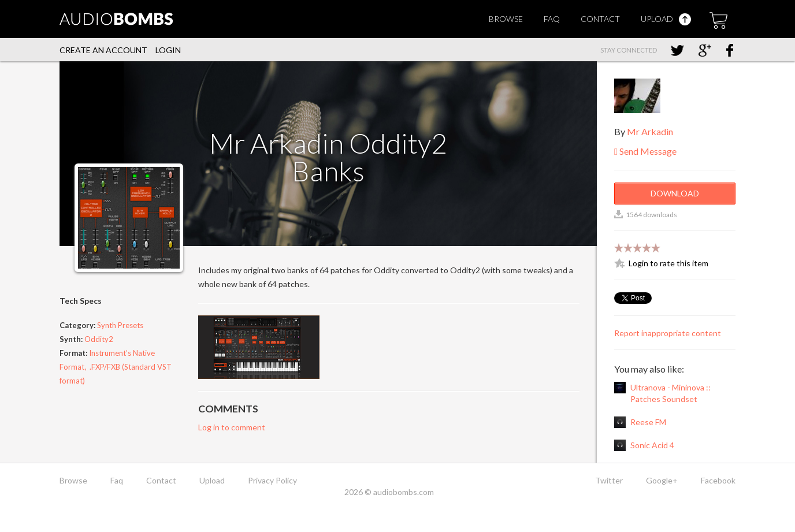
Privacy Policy (272, 480)
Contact (600, 19)
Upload (666, 19)
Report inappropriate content (668, 333)
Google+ (662, 480)
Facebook (718, 480)
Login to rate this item (668, 263)
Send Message (645, 151)
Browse (506, 19)
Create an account (103, 50)
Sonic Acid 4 (652, 445)
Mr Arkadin (650, 131)
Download (675, 193)
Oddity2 (99, 339)
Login (168, 50)
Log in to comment (232, 427)
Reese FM (648, 422)
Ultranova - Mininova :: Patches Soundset (670, 393)
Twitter (609, 480)
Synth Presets (120, 325)
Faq (552, 19)
